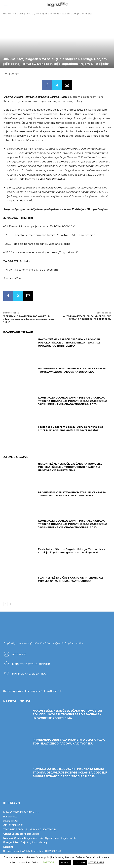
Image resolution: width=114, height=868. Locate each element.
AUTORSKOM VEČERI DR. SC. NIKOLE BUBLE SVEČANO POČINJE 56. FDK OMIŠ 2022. (87, 318)
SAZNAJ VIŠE (96, 863)
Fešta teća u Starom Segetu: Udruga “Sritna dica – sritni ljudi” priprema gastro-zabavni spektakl (72, 428)
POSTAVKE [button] (49, 863)
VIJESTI (20, 14)
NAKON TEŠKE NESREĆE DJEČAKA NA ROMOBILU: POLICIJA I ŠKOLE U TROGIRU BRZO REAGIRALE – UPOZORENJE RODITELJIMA (71, 342)
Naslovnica (8, 14)
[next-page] (11, 604)
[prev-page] (5, 604)
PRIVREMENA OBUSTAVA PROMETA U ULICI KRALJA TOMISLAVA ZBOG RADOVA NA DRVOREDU (72, 370)
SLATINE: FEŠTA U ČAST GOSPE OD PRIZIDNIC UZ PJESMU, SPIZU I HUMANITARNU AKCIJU (71, 579)
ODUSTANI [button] (80, 863)
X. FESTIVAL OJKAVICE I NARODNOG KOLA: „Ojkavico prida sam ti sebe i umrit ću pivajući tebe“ (29, 319)
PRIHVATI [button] (65, 863)
